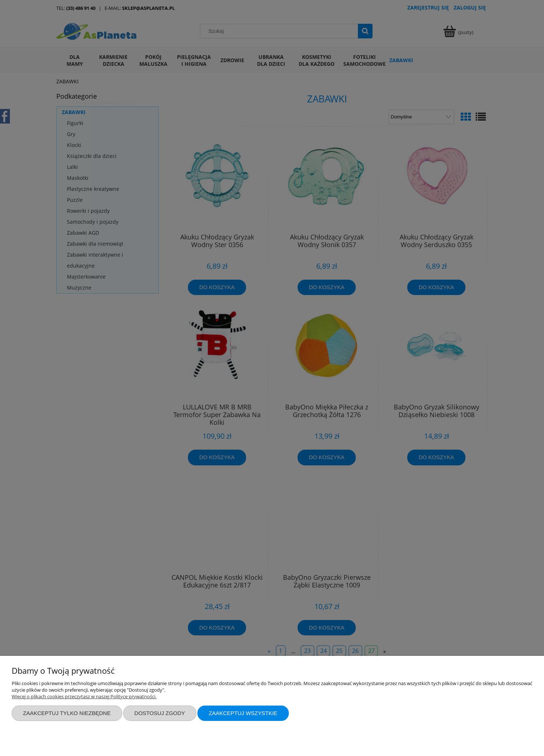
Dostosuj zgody (160, 713)
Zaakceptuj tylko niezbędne (67, 713)
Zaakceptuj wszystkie (243, 713)
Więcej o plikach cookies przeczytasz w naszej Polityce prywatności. (84, 696)
